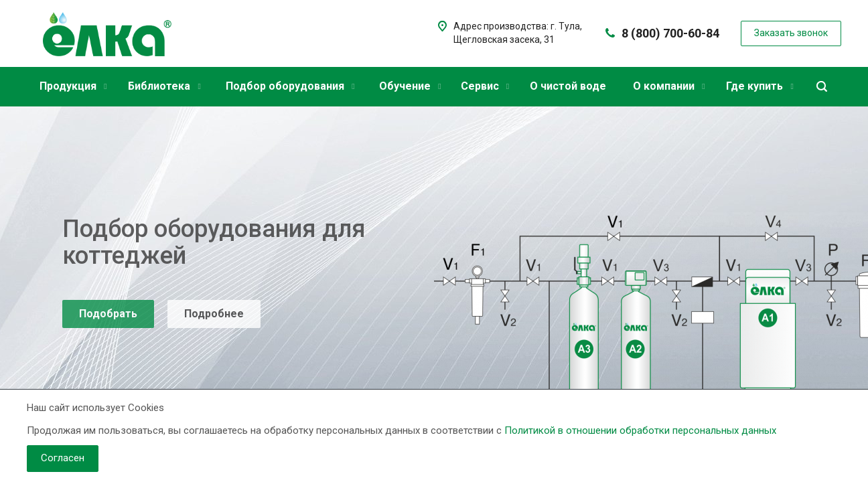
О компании (669, 86)
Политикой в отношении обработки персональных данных (640, 430)
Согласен (63, 458)
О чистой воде (568, 86)
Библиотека (164, 86)
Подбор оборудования (290, 86)
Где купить (759, 86)
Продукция (73, 86)
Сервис (485, 86)
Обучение (410, 86)
